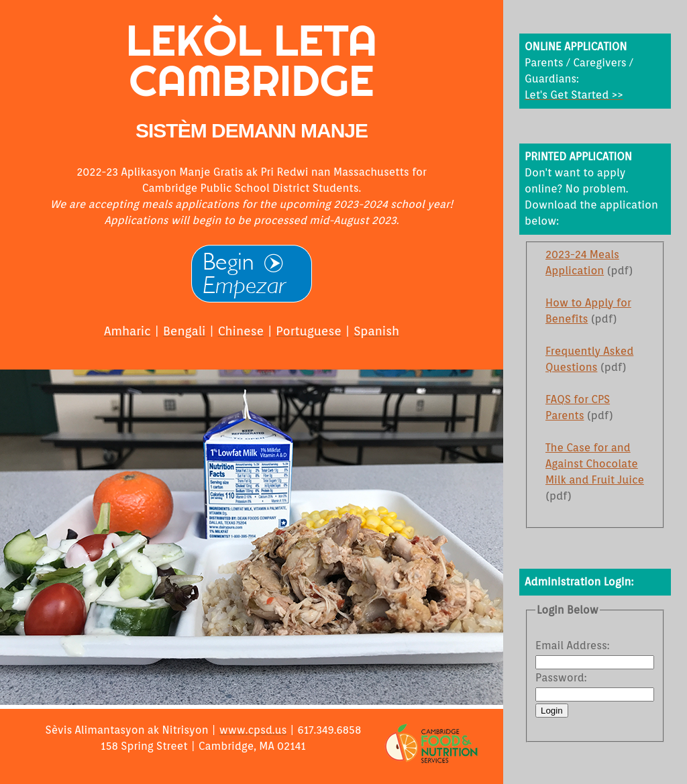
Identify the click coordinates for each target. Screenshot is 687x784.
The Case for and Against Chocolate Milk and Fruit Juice (595, 464)
